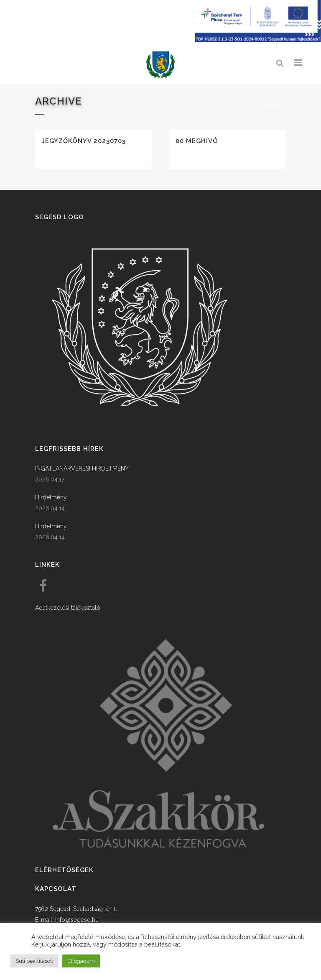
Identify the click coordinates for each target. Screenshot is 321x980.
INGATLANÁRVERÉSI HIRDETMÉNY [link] (82, 468)
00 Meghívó (197, 141)
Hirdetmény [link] (51, 497)
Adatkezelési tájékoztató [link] (68, 608)
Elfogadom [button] (81, 961)
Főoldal (271, 104)
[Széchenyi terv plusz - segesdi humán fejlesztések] (258, 40)
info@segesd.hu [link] (77, 920)
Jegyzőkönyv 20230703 (84, 141)
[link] (160, 65)
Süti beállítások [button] (34, 961)
